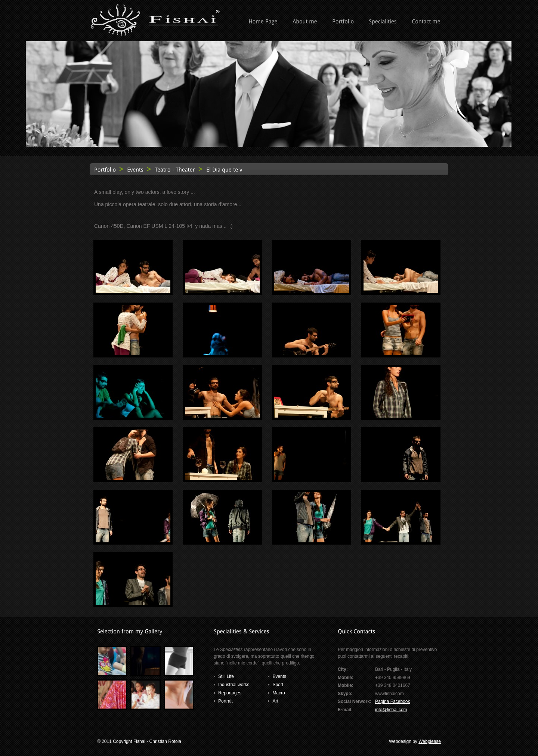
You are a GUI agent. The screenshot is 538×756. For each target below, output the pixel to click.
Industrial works (234, 685)
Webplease (430, 741)
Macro (279, 693)
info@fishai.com (391, 710)
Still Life (226, 676)
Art (275, 701)
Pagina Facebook (392, 701)
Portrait (225, 701)
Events (279, 676)
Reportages (230, 693)
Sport (278, 685)
